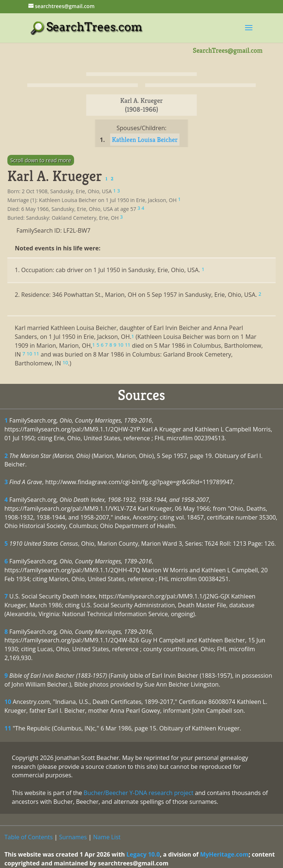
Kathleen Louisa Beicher (145, 140)
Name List (107, 837)
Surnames (73, 837)
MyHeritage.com (224, 854)
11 (8, 728)
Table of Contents (29, 837)
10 (8, 702)
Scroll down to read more (41, 160)
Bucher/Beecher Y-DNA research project (139, 793)
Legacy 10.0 (143, 854)
